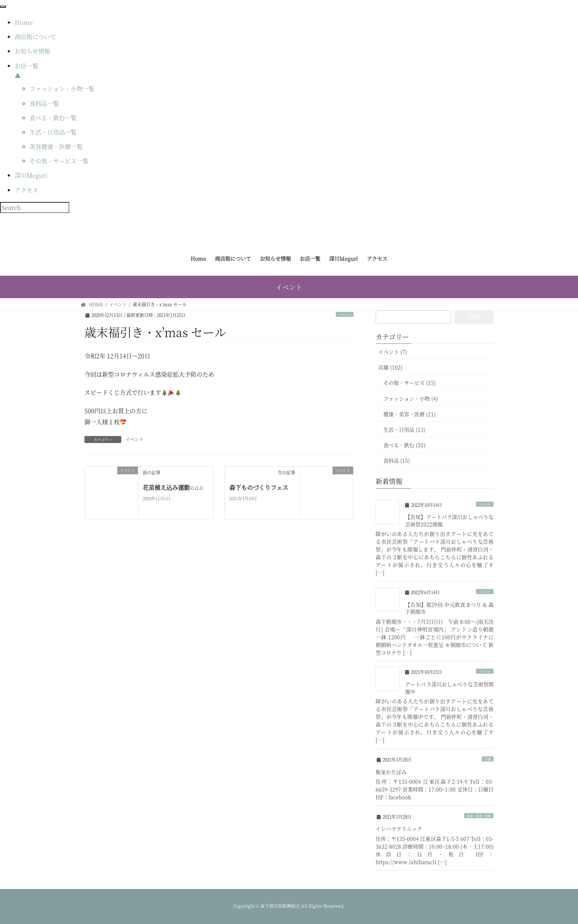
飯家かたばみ (391, 772)
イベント (345, 315)
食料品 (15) (397, 460)
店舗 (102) (390, 367)
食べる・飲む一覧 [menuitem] (53, 118)
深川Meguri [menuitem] (31, 175)
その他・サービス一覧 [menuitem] (59, 161)
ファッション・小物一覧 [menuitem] (62, 89)
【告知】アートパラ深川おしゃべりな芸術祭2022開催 (449, 520)
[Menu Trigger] (3, 7)
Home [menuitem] (24, 22)
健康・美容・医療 (479, 816)
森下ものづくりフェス (259, 487)
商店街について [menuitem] (35, 37)
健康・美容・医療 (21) (410, 414)
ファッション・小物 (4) (411, 398)
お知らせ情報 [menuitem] (32, 51)
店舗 (488, 759)
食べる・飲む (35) (404, 445)
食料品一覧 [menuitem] (44, 103)
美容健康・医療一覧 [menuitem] (56, 147)
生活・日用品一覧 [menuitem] (53, 132)
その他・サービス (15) (410, 383)
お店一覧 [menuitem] (296, 71)
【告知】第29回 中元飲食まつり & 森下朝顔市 (449, 608)
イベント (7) (393, 352)
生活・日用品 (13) (404, 429)
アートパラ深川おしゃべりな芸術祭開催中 (449, 688)
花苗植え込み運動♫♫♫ (173, 487)
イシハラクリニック (399, 829)
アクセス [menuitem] (27, 190)
